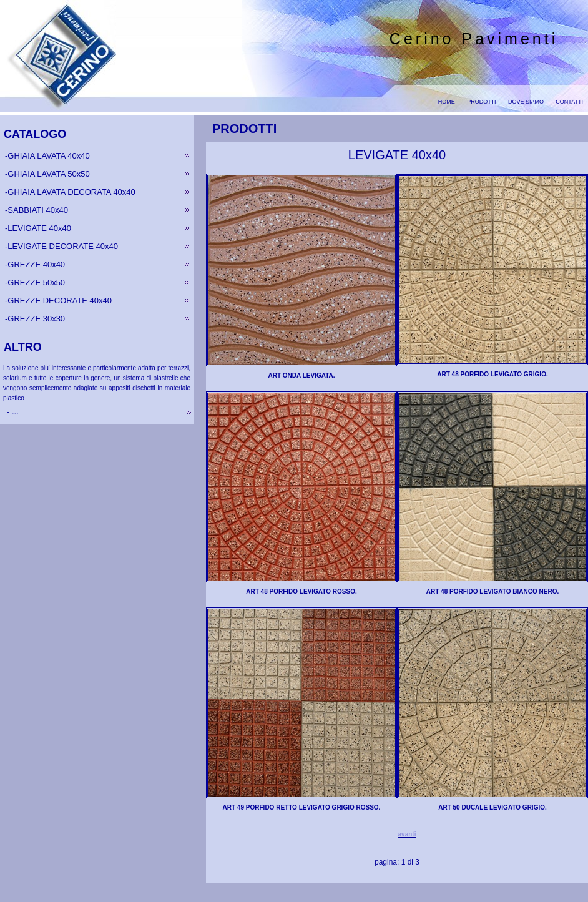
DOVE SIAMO (526, 102)
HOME (447, 102)
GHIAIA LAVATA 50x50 (48, 174)
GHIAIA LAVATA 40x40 (48, 156)
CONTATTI (569, 102)
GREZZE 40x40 (36, 264)
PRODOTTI (482, 102)
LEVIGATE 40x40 (39, 228)
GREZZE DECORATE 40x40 (60, 301)
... (14, 412)
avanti (407, 834)
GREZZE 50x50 (36, 282)
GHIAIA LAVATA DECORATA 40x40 (71, 192)
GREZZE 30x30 (36, 319)
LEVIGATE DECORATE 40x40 (63, 246)
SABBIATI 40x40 (38, 210)
